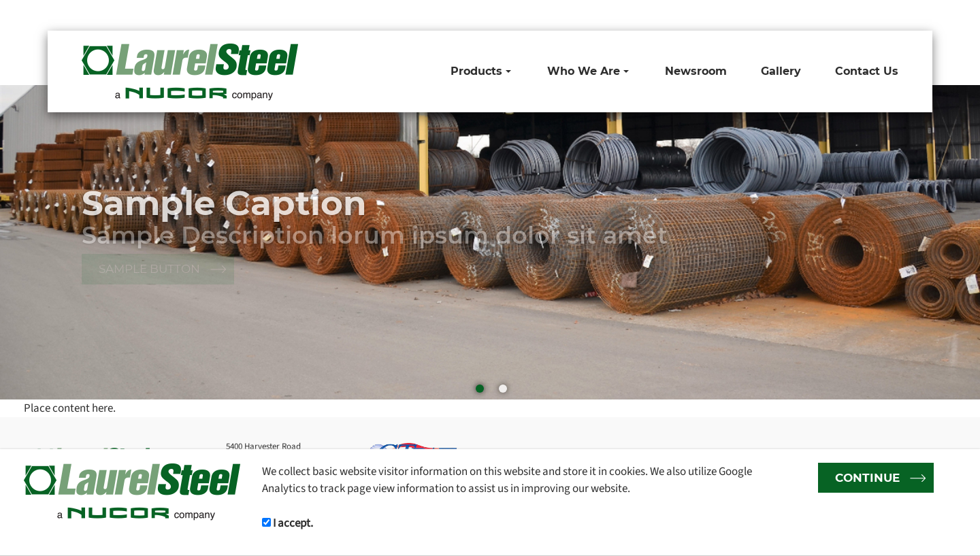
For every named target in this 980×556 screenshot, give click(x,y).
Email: (785, 15)
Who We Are (588, 71)
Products (481, 71)
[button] (949, 242)
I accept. (288, 523)
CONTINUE (867, 477)
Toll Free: (644, 15)
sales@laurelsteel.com (851, 15)
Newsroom (696, 71)
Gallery (781, 71)
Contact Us (867, 71)
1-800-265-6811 (699, 15)
